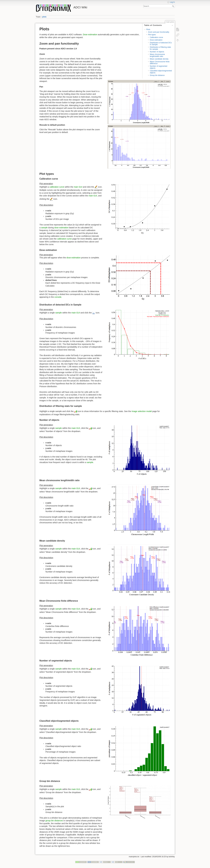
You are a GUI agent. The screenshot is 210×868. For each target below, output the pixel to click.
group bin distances (54, 821)
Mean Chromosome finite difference (160, 63)
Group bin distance (157, 75)
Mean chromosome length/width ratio (157, 55)
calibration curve (57, 187)
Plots (148, 29)
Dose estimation (156, 40)
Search (173, 6)
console (58, 297)
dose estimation (61, 228)
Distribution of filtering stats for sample (160, 48)
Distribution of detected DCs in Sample (161, 44)
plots (44, 17)
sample (44, 228)
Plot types (152, 35)
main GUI (78, 187)
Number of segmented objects (158, 67)
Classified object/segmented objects (161, 72)
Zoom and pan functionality (159, 32)
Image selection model (142, 411)
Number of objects (157, 52)
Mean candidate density (159, 59)
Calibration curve (156, 37)
